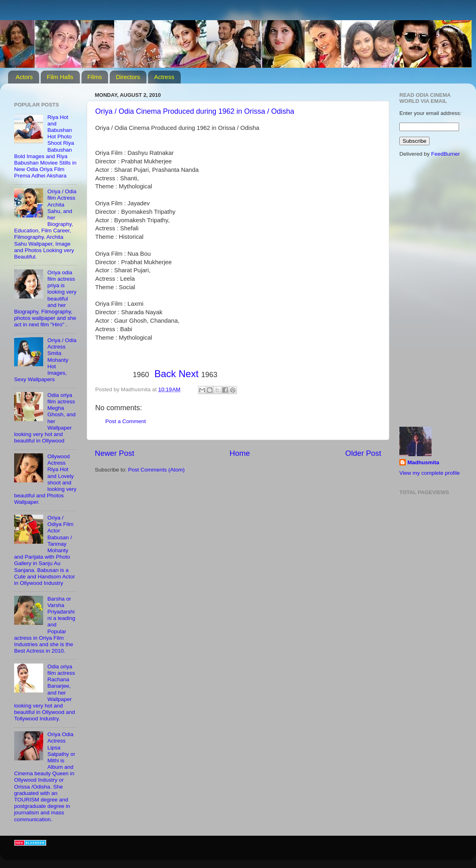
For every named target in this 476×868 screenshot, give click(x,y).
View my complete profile (430, 473)
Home (240, 453)
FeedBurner (446, 154)
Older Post (363, 453)
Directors (128, 77)
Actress (164, 77)
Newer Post (115, 453)
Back (165, 374)
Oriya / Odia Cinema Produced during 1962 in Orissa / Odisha (195, 111)
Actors (24, 77)
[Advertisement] (123, 511)
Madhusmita (423, 462)
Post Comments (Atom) (157, 470)
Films (95, 77)
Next (189, 374)
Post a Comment (126, 421)
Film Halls (60, 77)
